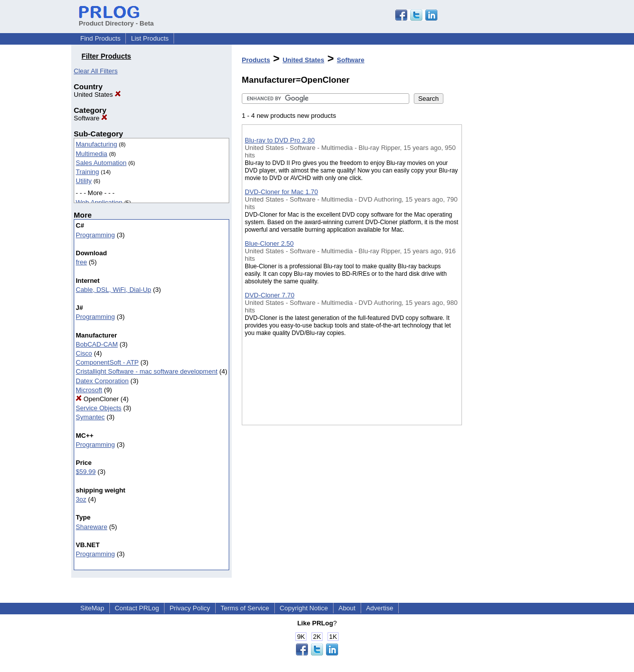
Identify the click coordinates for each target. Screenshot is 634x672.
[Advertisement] (512, 260)
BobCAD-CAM (97, 344)
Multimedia (92, 154)
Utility (84, 181)
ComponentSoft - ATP (107, 362)
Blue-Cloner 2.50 (269, 243)
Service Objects (99, 408)
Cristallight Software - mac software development (147, 371)
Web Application (99, 202)
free (81, 262)
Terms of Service (245, 608)
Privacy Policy (190, 608)
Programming (95, 235)
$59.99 (86, 472)
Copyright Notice (304, 608)
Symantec (90, 417)
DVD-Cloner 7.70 (270, 295)
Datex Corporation (102, 381)
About (347, 608)
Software (91, 118)
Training (87, 172)
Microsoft (89, 390)
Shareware (92, 527)
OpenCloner (97, 399)
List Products (150, 38)
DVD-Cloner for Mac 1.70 (281, 192)
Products (256, 60)
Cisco (84, 353)
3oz (81, 499)
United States (97, 95)
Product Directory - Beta (116, 20)
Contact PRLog (137, 608)
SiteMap (92, 608)
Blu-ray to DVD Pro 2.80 (280, 140)
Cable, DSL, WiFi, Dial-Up (113, 290)
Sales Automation (101, 163)
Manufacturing (96, 144)
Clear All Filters (96, 71)
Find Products (100, 38)
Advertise (380, 608)
